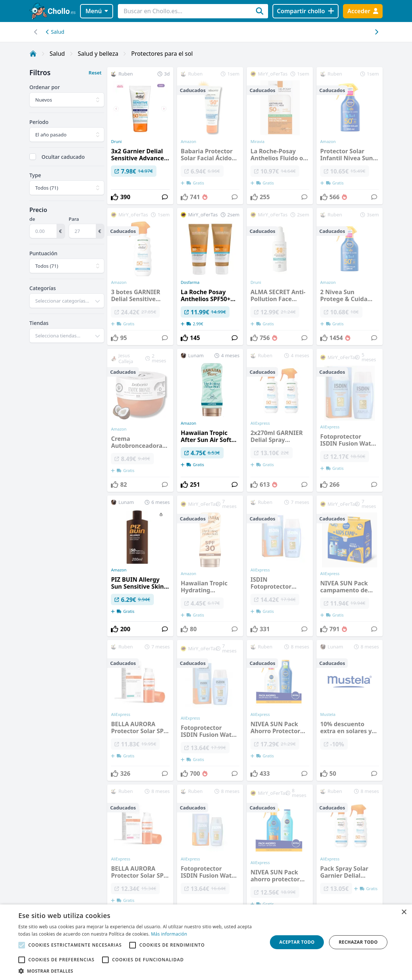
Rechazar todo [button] (358, 942)
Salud (55, 32)
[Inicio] (33, 54)
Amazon (188, 423)
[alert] (206, 942)
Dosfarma (190, 282)
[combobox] (67, 301)
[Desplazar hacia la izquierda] (376, 32)
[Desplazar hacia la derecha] (36, 32)
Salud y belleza (98, 54)
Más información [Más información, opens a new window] (169, 934)
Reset (95, 73)
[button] (139, 971)
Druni (116, 142)
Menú (97, 11)
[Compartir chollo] (305, 11)
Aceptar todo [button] (297, 942)
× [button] (404, 912)
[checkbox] (33, 157)
